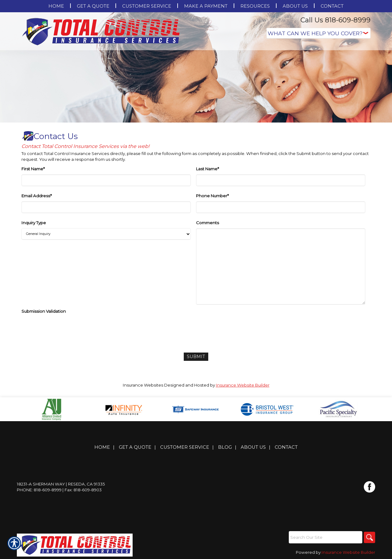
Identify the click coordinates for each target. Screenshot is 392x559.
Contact (286, 447)
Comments (207, 223)
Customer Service (185, 447)
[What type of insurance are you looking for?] (318, 33)
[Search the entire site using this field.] (325, 537)
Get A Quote (135, 447)
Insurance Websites (143, 384)
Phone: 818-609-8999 (39, 489)
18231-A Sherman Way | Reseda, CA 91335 (61, 484)
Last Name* (207, 169)
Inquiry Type (34, 223)
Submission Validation (44, 311)
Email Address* (37, 196)
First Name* (33, 169)
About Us (253, 447)
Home (102, 447)
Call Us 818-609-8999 (335, 20)
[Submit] (196, 356)
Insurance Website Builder (243, 384)
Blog (225, 447)
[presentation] (68, 329)
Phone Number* (212, 196)
